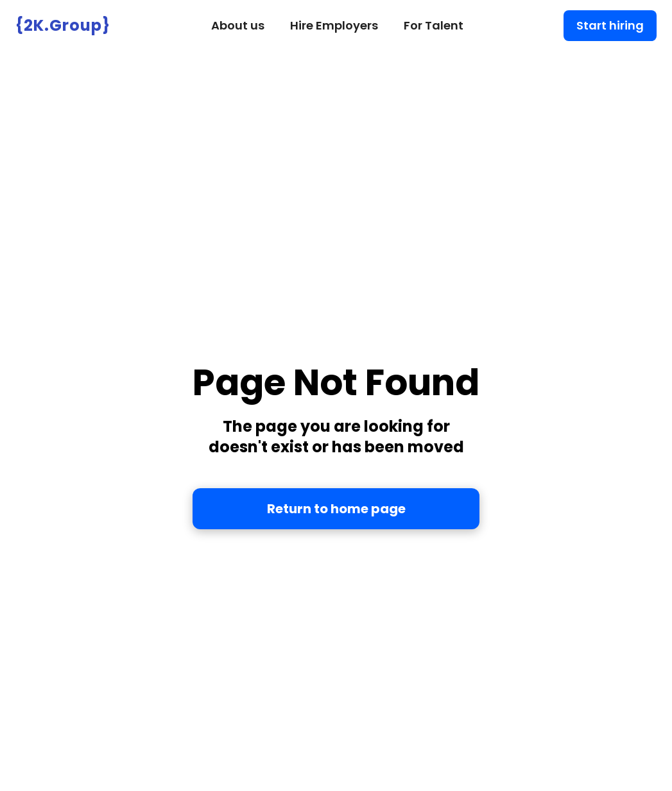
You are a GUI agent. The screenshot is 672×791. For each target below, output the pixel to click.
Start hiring (610, 25)
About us (238, 25)
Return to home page (336, 509)
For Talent (434, 25)
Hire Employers (334, 25)
